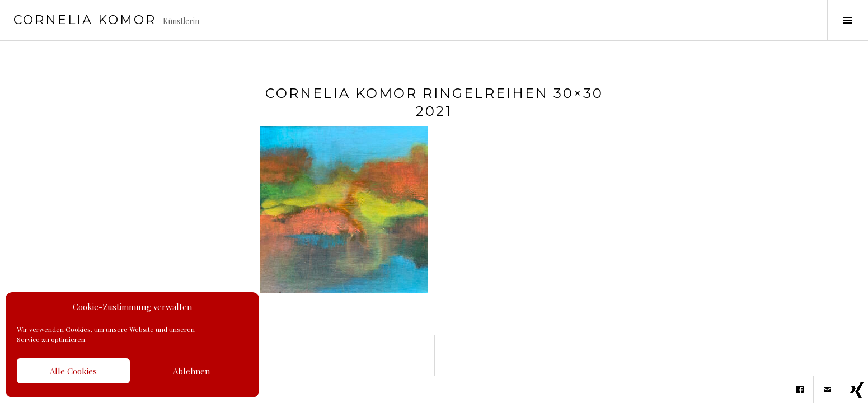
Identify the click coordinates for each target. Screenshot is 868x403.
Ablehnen (191, 371)
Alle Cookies (73, 371)
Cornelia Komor (85, 20)
